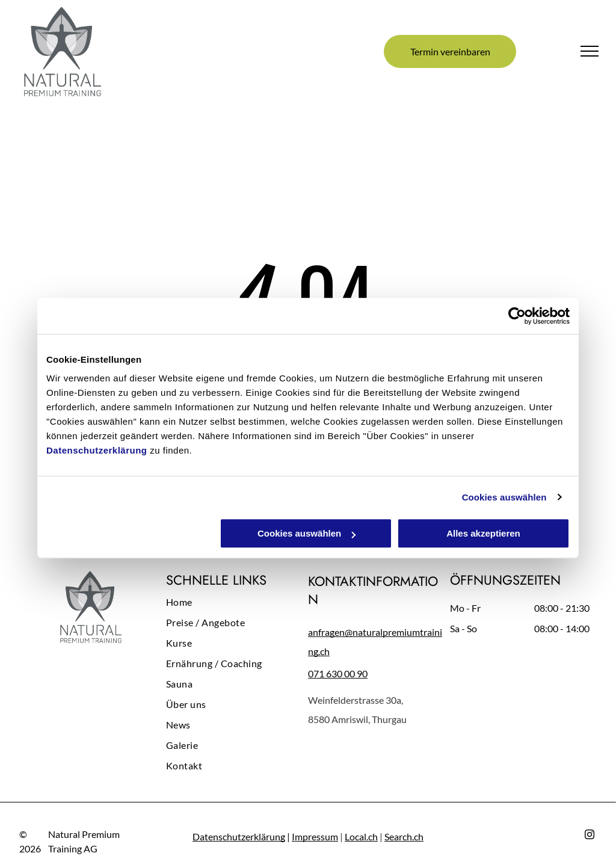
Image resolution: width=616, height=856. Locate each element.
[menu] (590, 51)
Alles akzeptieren (483, 533)
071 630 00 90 (338, 673)
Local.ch (361, 836)
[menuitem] (237, 605)
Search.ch (404, 836)
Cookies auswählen (504, 497)
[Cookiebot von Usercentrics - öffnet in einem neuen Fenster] (517, 316)
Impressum (315, 836)
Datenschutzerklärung (97, 450)
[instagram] (590, 836)
